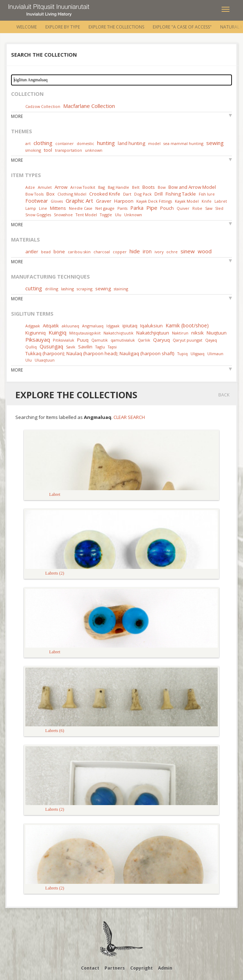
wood (205, 251)
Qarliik (144, 340)
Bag (102, 187)
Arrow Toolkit (83, 187)
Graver (104, 201)
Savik (71, 347)
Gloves (57, 201)
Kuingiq (57, 332)
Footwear (37, 201)
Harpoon (124, 201)
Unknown (133, 215)
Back (224, 395)
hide (135, 251)
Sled (219, 208)
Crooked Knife (105, 194)
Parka (137, 208)
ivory (159, 252)
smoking (33, 150)
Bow (162, 187)
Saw (209, 208)
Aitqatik (51, 326)
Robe (197, 208)
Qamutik (100, 340)
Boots (149, 187)
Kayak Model (187, 201)
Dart (127, 194)
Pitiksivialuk (64, 340)
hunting (106, 143)
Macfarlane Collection (89, 106)
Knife (207, 201)
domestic (85, 143)
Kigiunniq (36, 333)
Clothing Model (72, 194)
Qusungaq (51, 346)
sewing (215, 143)
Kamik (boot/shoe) (187, 325)
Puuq (83, 340)
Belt (136, 187)
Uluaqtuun (45, 360)
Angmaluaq (93, 326)
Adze (30, 187)
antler (32, 252)
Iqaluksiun (151, 326)
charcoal (102, 252)
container (65, 143)
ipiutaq (130, 326)
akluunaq (70, 326)
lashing (67, 289)
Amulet (45, 187)
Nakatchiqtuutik (118, 333)
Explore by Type (63, 27)
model (154, 143)
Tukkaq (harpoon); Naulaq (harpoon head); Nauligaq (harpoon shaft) (100, 353)
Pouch (167, 208)
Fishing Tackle (181, 194)
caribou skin (79, 252)
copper (120, 252)
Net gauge (105, 208)
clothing (43, 143)
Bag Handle (118, 187)
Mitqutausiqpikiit (85, 333)
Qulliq (31, 347)
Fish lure (207, 194)
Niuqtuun (217, 333)
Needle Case (81, 208)
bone (59, 252)
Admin (165, 968)
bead (46, 252)
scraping (85, 289)
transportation (69, 150)
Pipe (152, 208)
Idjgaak (113, 326)
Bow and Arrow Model (192, 187)
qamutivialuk (123, 340)
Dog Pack (143, 194)
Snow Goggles (38, 215)
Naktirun (180, 333)
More (17, 116)
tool (48, 150)
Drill (159, 194)
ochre (172, 252)
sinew (188, 251)
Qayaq (211, 340)
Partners (115, 968)
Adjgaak (33, 326)
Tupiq (183, 354)
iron (147, 251)
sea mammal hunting (183, 143)
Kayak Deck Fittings (154, 201)
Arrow (61, 187)
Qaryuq (161, 340)
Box (50, 194)
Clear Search (129, 417)
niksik (198, 333)
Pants (122, 208)
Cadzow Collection (43, 106)
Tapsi (112, 347)
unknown (94, 150)
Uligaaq (198, 354)
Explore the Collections (116, 27)
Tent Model (86, 215)
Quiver (183, 208)
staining (121, 289)
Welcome (27, 27)
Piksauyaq (38, 339)
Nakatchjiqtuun (153, 333)
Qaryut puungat (188, 340)
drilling (52, 289)
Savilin (85, 347)
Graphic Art (79, 201)
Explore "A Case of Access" (182, 27)
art (28, 143)
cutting (34, 288)
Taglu (100, 347)
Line (43, 208)
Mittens (58, 208)
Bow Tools (34, 194)
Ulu (118, 215)
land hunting (131, 143)
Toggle (106, 215)
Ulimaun (215, 354)
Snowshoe (63, 215)
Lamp (31, 208)
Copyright (141, 968)
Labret (221, 201)
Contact (90, 968)
